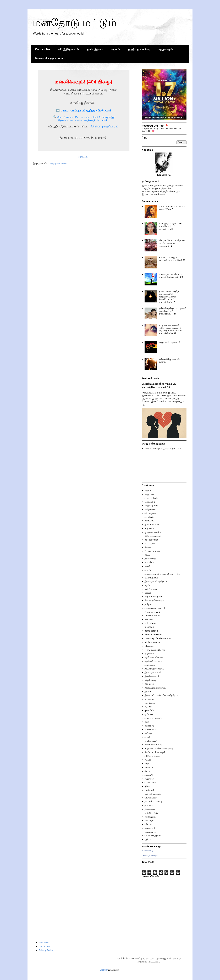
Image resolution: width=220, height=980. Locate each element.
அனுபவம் (150, 494)
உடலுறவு (149, 699)
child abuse (150, 623)
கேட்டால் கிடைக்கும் (155, 752)
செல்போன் (150, 783)
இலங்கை (149, 684)
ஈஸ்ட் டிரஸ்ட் (151, 589)
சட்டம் (148, 760)
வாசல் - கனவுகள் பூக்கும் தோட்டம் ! (163, 449)
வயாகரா (149, 821)
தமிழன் (148, 604)
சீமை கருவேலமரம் (154, 600)
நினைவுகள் (150, 809)
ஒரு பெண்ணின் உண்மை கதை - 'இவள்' (172, 208)
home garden (151, 631)
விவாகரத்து (150, 832)
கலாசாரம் (149, 726)
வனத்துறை (150, 817)
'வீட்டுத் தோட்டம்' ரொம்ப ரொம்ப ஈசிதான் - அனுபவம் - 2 (172, 243)
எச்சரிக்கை (150, 703)
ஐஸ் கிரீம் (149, 710)
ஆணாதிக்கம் (151, 578)
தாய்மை (149, 805)
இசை (147, 555)
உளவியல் (150, 562)
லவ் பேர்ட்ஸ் (151, 813)
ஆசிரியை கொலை (154, 657)
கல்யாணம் (150, 730)
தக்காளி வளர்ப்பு (153, 801)
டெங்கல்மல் (151, 798)
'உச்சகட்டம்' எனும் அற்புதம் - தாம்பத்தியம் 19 (172, 259)
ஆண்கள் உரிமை (153, 661)
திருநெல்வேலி (152, 525)
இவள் (148, 692)
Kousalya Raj (147, 851)
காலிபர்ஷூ (151, 741)
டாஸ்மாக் (149, 790)
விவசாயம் (150, 828)
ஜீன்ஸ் (148, 786)
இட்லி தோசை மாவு (154, 669)
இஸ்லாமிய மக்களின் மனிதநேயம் (162, 695)
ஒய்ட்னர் (149, 714)
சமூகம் (115, 49)
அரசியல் (149, 517)
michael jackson (153, 642)
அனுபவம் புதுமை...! (169, 342)
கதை (147, 722)
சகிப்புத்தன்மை (152, 756)
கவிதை (148, 733)
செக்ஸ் (148, 547)
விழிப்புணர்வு (152, 506)
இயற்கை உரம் (152, 676)
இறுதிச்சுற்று (151, 680)
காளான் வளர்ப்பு (153, 745)
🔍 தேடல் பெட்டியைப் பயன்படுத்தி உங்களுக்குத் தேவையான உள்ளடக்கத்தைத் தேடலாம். (84, 119)
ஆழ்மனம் (150, 665)
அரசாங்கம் (150, 654)
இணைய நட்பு (152, 559)
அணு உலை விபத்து (155, 650)
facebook (149, 627)
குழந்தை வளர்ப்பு (139, 49)
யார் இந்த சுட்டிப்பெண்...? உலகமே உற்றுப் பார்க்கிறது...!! (172, 226)
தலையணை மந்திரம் (155, 608)
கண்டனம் (150, 521)
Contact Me (42, 49)
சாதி (147, 764)
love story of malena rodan (158, 638)
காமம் (148, 570)
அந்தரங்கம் (150, 509)
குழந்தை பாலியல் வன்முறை (159, 748)
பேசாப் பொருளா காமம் (50, 58)
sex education (151, 540)
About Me (44, 942)
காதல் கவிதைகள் (153, 597)
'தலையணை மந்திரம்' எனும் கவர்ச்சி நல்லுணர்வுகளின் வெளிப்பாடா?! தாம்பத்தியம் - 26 (169, 297)
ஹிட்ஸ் (148, 839)
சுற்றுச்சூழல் (166, 49)
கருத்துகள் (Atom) (59, 163)
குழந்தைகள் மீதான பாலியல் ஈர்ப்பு (162, 574)
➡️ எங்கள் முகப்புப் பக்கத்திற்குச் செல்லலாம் (84, 111)
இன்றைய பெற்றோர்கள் (157, 581)
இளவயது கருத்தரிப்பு (156, 688)
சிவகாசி (149, 775)
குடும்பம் (149, 528)
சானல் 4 (149, 767)
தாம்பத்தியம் (95, 49)
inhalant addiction (153, 635)
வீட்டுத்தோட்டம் (68, 49)
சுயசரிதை (149, 779)
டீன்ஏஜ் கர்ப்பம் (153, 794)
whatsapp (149, 646)
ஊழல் (148, 593)
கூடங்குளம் (150, 543)
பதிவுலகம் (150, 502)
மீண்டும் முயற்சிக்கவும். (104, 126)
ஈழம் (147, 585)
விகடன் (148, 824)
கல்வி (147, 566)
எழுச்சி (148, 707)
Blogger (104, 970)
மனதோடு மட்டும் (75, 23)
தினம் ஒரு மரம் (152, 612)
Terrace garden (152, 551)
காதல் (147, 737)
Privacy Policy (46, 950)
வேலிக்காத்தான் (153, 836)
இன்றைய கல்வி (153, 672)
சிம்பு (147, 771)
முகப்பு (83, 156)
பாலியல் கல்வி (152, 616)
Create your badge (150, 856)
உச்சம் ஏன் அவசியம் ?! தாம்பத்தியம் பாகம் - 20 (171, 276)
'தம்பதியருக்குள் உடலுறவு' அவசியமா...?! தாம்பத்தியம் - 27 (172, 311)
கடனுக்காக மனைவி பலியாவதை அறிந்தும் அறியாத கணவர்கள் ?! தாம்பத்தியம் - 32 (170, 329)
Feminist (149, 619)
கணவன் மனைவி (153, 718)
